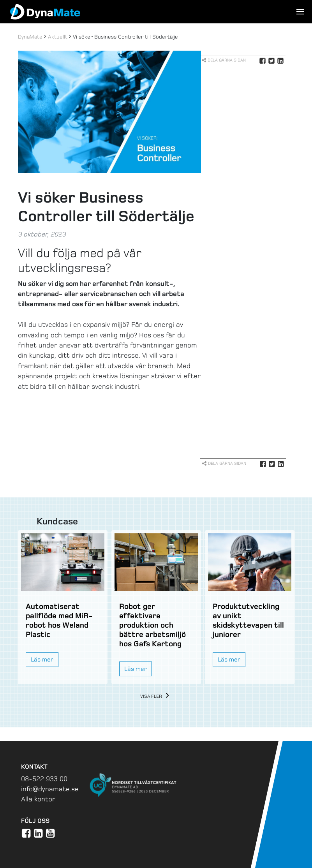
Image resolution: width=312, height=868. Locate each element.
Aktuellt (58, 37)
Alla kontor (38, 799)
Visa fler (156, 696)
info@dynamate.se (50, 789)
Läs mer (42, 659)
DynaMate (30, 37)
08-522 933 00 (44, 779)
